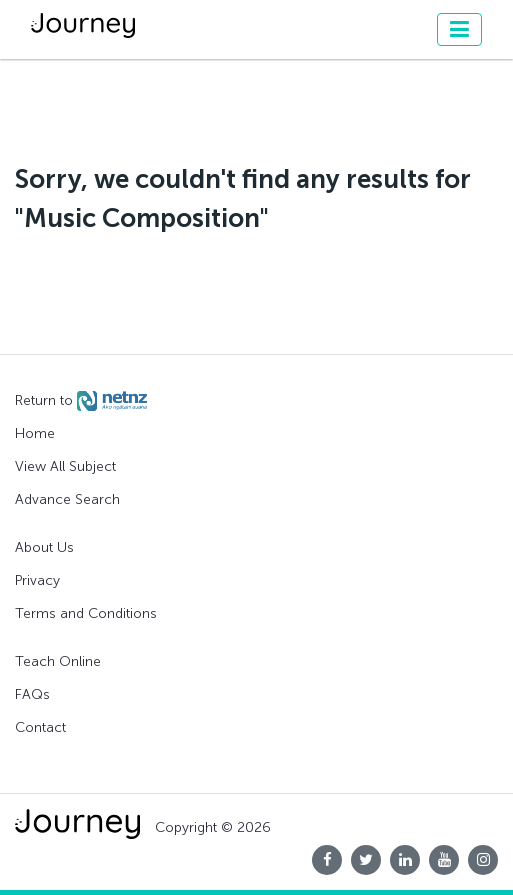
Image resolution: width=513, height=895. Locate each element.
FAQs (32, 694)
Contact (40, 727)
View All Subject (65, 466)
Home (35, 433)
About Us (44, 547)
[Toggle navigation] (459, 29)
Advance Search (67, 499)
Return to (81, 401)
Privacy (37, 580)
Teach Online (58, 661)
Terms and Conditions (86, 613)
